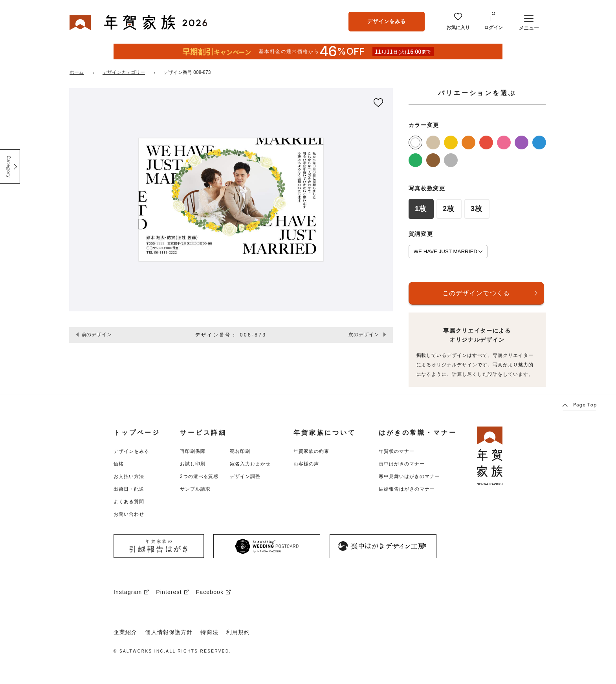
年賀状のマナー (397, 451)
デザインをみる (387, 21)
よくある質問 (129, 502)
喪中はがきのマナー (402, 464)
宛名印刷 (240, 451)
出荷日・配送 (129, 489)
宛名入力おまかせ (250, 464)
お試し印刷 (193, 464)
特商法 (209, 632)
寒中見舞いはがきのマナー (409, 476)
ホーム (77, 72)
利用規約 (238, 632)
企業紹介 (125, 632)
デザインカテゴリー (124, 72)
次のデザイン (364, 335)
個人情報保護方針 (169, 632)
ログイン (493, 28)
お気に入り (458, 28)
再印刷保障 (193, 451)
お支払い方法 (129, 476)
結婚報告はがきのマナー (407, 489)
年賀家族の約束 (311, 451)
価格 (119, 464)
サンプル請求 (195, 489)
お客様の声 (306, 464)
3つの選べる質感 (199, 476)
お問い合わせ (129, 514)
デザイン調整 (245, 476)
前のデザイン (97, 335)
